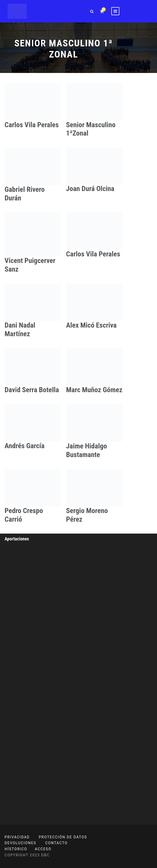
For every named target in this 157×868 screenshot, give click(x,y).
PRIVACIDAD (17, 837)
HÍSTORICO (16, 849)
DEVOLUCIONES (20, 843)
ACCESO (43, 849)
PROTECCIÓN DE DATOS (63, 837)
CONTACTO (56, 843)
